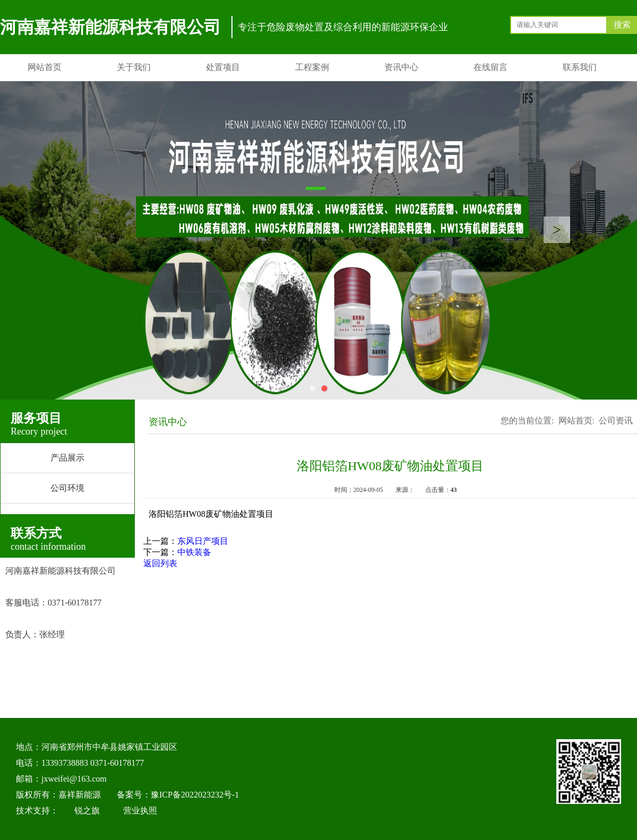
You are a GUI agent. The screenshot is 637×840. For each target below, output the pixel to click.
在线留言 (490, 67)
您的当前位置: (527, 421)
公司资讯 (616, 421)
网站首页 (45, 67)
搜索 (622, 25)
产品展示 (67, 458)
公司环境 (67, 488)
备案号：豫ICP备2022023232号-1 (178, 795)
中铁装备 (194, 552)
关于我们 (134, 67)
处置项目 (223, 67)
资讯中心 (401, 67)
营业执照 (140, 811)
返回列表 (160, 563)
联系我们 (580, 67)
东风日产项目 (203, 541)
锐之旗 (87, 811)
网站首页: (576, 421)
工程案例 (312, 67)
